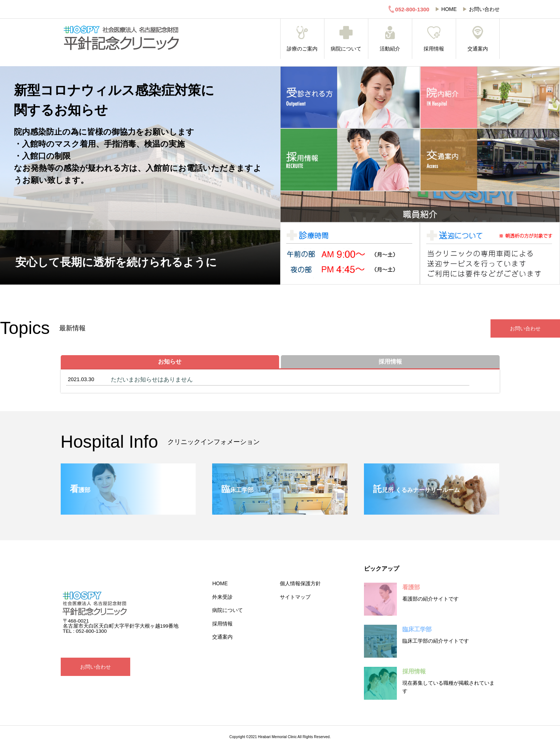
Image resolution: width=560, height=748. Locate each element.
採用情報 (434, 39)
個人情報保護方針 (300, 583)
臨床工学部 (417, 629)
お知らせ (170, 362)
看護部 (411, 587)
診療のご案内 (302, 39)
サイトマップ (295, 597)
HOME (449, 9)
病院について (346, 39)
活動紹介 (390, 39)
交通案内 (478, 39)
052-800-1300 (408, 9)
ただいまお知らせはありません (152, 379)
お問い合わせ (484, 9)
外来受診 (222, 597)
